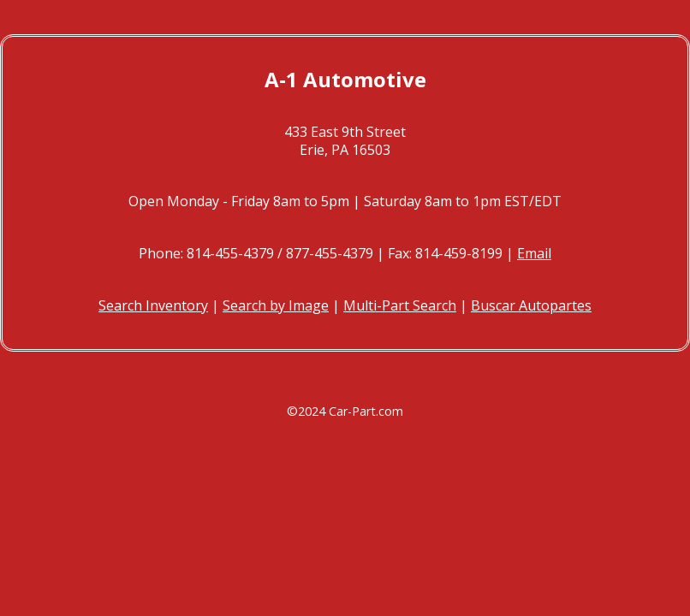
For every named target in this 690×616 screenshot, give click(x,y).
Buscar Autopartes (531, 305)
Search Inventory (153, 305)
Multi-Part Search (400, 305)
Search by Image (276, 305)
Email (534, 253)
